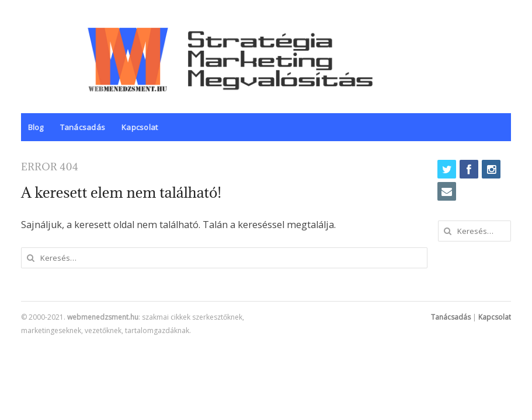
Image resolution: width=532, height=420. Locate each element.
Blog (36, 127)
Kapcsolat (140, 127)
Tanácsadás (83, 127)
